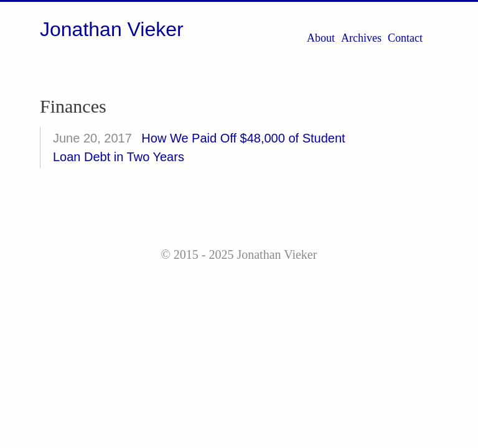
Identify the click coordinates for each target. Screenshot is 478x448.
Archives (361, 38)
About (321, 38)
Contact (405, 38)
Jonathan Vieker (112, 29)
